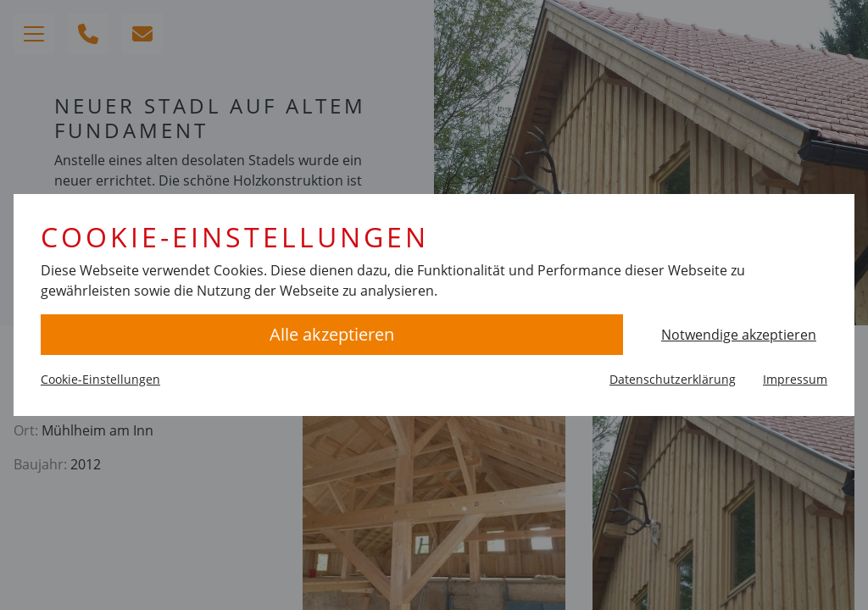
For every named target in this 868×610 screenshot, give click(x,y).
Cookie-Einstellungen (100, 379)
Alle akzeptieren (332, 334)
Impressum (795, 379)
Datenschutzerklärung (673, 379)
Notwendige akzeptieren (739, 335)
